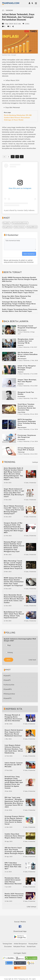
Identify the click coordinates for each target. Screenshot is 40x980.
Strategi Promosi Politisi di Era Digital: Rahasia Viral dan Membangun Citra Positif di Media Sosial (15, 820)
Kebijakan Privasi (19, 947)
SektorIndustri (19, 227)
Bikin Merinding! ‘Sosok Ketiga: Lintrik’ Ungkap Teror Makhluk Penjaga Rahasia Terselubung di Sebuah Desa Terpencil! (13, 565)
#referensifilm (9, 685)
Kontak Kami (31, 947)
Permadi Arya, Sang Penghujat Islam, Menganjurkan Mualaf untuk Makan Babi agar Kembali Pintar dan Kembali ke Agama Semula (14, 782)
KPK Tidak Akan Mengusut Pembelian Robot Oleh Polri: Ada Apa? (13, 866)
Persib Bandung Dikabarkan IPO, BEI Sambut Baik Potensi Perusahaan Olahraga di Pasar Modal (18, 118)
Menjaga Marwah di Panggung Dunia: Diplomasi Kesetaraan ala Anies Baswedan (13, 718)
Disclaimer (8, 947)
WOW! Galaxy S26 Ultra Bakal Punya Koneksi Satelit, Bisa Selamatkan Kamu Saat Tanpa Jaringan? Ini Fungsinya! (14, 582)
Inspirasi (21, 345)
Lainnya (35, 462)
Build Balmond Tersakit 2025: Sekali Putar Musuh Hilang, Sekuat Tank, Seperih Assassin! (14, 615)
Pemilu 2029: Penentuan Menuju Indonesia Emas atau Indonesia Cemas (14, 896)
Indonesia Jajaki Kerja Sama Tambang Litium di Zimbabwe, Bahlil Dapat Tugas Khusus (20, 292)
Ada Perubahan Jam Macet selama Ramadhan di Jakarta (28, 354)
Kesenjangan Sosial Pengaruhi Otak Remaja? (27, 327)
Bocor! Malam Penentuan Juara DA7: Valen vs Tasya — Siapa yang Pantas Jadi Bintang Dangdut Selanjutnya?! (14, 510)
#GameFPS (8, 698)
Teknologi (21, 452)
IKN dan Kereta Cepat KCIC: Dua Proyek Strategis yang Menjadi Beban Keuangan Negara (14, 851)
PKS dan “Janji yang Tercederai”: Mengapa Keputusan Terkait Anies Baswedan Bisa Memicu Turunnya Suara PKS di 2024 (14, 802)
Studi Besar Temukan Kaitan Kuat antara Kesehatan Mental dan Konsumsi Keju (27, 407)
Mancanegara (22, 330)
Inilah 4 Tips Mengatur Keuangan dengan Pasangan (27, 368)
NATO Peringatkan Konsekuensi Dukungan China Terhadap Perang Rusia (27, 422)
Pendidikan (21, 396)
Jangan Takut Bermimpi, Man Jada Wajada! (27, 381)
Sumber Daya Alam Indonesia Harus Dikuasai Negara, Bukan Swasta (15, 836)
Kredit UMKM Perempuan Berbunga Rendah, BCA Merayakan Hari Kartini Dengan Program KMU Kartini (20, 279)
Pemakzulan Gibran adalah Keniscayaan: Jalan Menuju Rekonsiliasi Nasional (13, 881)
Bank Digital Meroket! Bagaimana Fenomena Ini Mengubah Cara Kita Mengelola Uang (20, 286)
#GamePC (7, 676)
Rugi (8, 645)
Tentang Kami (7, 944)
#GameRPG (8, 689)
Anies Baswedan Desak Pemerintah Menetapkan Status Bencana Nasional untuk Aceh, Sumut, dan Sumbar (14, 599)
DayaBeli (6, 223)
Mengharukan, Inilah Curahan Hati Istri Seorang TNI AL (26, 341)
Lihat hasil (32, 660)
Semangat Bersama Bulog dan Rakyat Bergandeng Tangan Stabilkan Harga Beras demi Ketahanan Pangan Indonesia (19, 304)
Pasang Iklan (33, 944)
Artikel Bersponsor (20, 944)
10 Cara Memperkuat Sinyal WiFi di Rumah (26, 449)
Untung (9, 652)
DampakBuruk (32, 227)
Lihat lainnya (32, 907)
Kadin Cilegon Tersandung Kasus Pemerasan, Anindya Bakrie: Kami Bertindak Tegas (20, 310)
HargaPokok (7, 227)
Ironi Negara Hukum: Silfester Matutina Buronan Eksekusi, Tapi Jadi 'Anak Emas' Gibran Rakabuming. (14, 749)
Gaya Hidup (21, 412)
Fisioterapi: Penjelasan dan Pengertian (27, 436)
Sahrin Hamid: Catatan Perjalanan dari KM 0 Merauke (14, 765)
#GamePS (7, 680)
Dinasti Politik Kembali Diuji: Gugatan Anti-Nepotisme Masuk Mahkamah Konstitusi (14, 733)
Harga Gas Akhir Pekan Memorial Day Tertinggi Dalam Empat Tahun (16, 297)
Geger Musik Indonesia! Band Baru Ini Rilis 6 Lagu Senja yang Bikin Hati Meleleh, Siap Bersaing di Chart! (14, 493)
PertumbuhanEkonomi (20, 223)
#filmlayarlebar (9, 694)
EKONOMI (10, 10)
